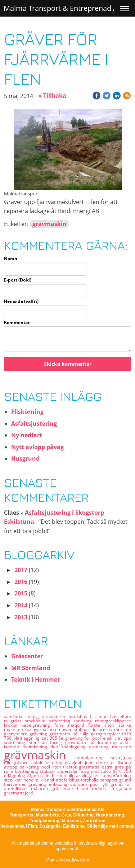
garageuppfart (106, 734)
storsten (80, 784)
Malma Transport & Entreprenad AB (63, 8)
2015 (21, 593)
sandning (84, 721)
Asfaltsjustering (34, 424)
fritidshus (79, 716)
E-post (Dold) (18, 280)
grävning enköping (49, 784)
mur (104, 716)
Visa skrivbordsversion (68, 860)
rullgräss (14, 721)
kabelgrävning (38, 725)
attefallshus (68, 780)
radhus (101, 789)
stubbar (83, 729)
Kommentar (17, 323)
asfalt (125, 742)
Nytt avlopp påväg (37, 447)
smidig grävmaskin (47, 716)
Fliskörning (27, 412)
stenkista (39, 742)
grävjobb (75, 763)
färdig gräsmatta (70, 742)
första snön (103, 725)
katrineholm (27, 780)
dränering (100, 747)
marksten (121, 747)
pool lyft (100, 784)
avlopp (12, 767)
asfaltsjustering (48, 763)
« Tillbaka (52, 96)
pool (47, 767)
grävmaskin (49, 224)
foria (61, 725)
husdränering (104, 742)
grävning (39, 734)
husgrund (90, 771)
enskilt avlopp (117, 738)
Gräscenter (27, 656)
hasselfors (121, 716)
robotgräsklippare (113, 721)
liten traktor (66, 767)
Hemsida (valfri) (21, 301)
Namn (11, 259)
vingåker (91, 776)
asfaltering (61, 721)
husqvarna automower (49, 729)
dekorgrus (103, 729)
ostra (108, 767)
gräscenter (64, 789)
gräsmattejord (18, 793)
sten (9, 780)
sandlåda (15, 716)
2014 (21, 605)
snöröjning (16, 742)
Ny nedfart (27, 435)
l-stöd (84, 789)
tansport (110, 780)
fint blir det (56, 776)
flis (94, 716)
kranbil (48, 780)
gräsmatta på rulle (70, 734)
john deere (98, 763)
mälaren (41, 789)
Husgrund (25, 459)
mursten (123, 729)
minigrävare (17, 763)
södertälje (68, 771)
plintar (75, 776)
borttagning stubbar (36, 771)
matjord (78, 725)
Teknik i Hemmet (35, 679)
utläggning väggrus (24, 776)
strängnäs (121, 758)
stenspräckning (116, 776)
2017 (21, 570)
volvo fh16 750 (116, 771)
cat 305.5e (53, 738)
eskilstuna (121, 763)
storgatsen (120, 789)
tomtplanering (93, 758)
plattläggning (27, 738)
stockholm (37, 721)
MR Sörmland (31, 668)
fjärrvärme (16, 784)
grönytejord (17, 734)
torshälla (91, 780)
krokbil (13, 725)
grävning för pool (84, 738)
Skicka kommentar (68, 364)
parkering (30, 767)
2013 (21, 617)
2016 (21, 582)
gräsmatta (90, 767)
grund (125, 780)
